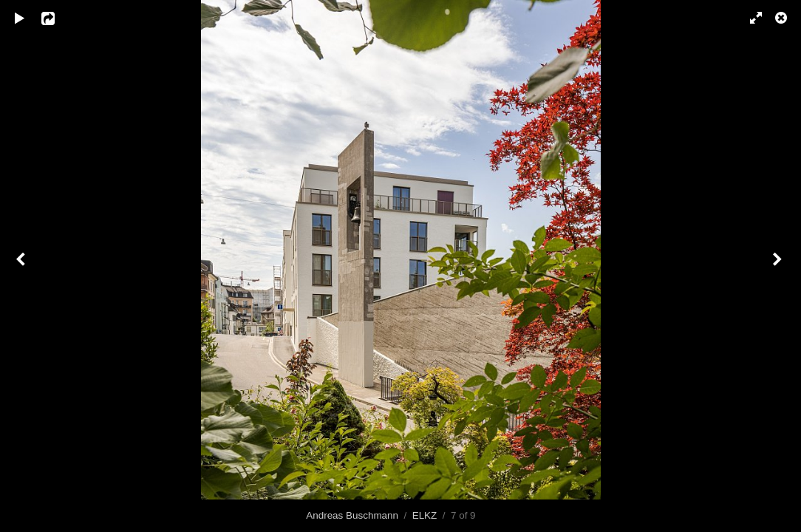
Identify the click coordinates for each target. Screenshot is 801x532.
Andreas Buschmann (352, 515)
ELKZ (425, 515)
